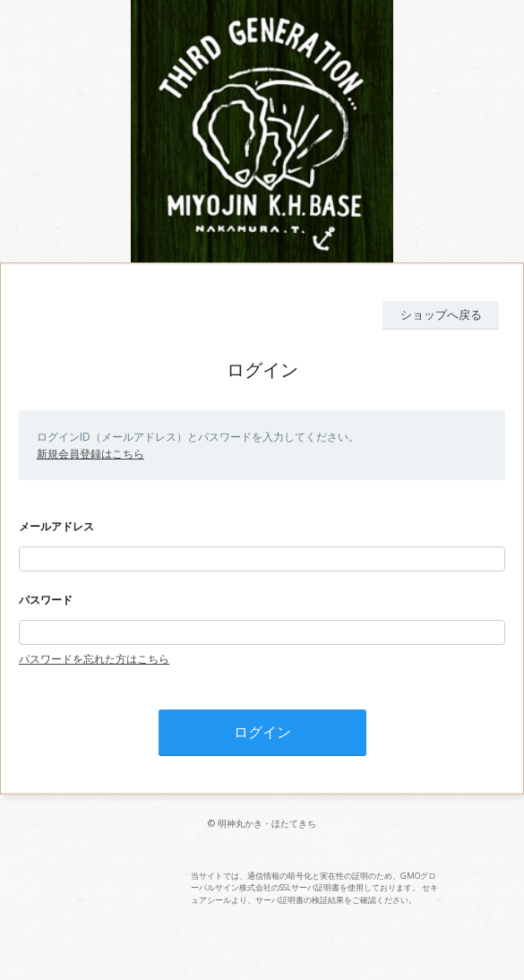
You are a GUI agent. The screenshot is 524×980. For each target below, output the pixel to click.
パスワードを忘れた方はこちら (94, 659)
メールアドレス (56, 526)
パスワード (46, 600)
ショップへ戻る (441, 314)
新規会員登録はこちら (90, 454)
